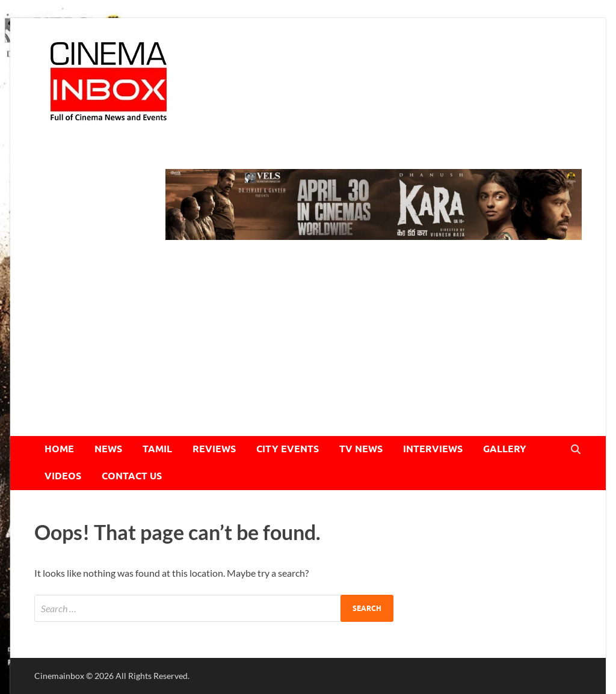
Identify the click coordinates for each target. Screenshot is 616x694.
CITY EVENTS (288, 449)
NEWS (108, 449)
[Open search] (576, 450)
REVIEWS (214, 449)
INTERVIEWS (433, 449)
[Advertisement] (308, 346)
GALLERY (505, 449)
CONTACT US (132, 476)
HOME (59, 449)
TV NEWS (361, 449)
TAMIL (157, 449)
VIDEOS (63, 476)
